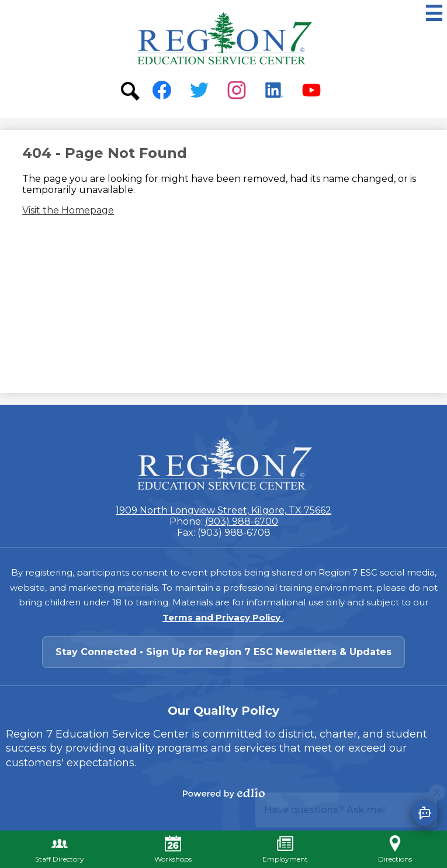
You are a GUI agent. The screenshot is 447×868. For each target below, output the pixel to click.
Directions (395, 849)
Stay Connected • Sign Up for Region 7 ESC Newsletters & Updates (223, 652)
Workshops (173, 849)
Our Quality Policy (223, 711)
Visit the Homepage (68, 210)
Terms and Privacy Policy (223, 617)
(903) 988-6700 (242, 521)
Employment (285, 849)
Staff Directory (60, 849)
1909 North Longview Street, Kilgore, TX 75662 (223, 510)
